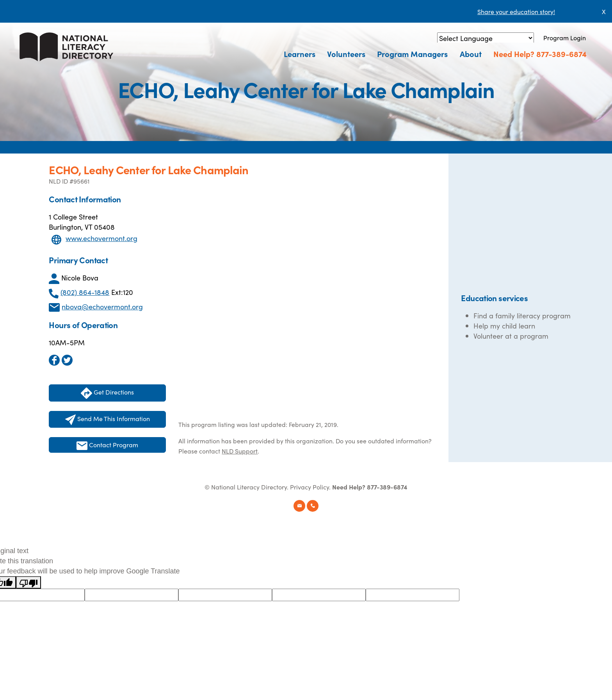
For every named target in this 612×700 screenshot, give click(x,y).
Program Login (565, 37)
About (471, 54)
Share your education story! (516, 11)
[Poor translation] (28, 582)
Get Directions (107, 393)
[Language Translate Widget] (486, 38)
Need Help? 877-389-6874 (540, 54)
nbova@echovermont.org (102, 306)
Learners (300, 54)
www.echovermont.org (101, 238)
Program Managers (413, 54)
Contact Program (107, 445)
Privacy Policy (310, 487)
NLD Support (240, 451)
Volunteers (347, 54)
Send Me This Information (108, 420)
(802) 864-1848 (85, 292)
